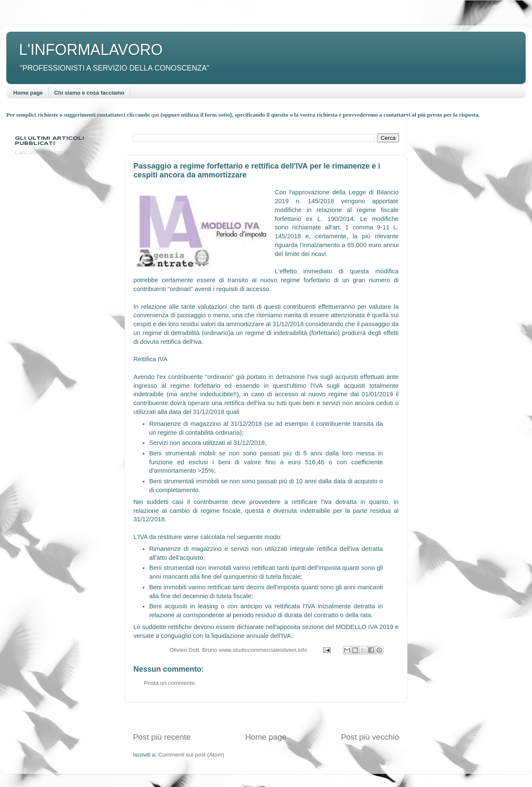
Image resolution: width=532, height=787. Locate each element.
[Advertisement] (266, 717)
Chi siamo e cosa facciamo (89, 93)
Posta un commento (169, 683)
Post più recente (162, 737)
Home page (28, 93)
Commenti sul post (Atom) (191, 755)
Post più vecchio (370, 737)
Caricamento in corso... (44, 152)
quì (156, 115)
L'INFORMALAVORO (91, 50)
